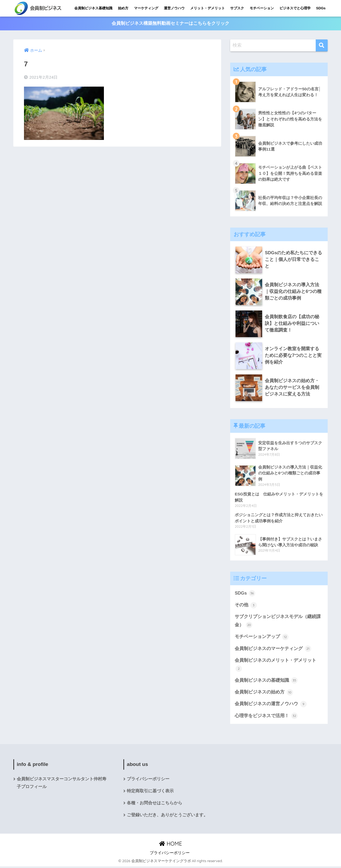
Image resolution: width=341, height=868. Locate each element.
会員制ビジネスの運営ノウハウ (271, 705)
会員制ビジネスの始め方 (264, 693)
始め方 (123, 8)
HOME (170, 845)
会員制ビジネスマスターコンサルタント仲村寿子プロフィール (62, 784)
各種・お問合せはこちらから (155, 805)
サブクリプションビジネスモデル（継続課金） (278, 622)
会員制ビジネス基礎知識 (93, 8)
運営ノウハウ (174, 8)
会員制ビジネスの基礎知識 (266, 681)
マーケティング (146, 8)
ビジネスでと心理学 (295, 8)
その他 (246, 605)
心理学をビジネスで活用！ (266, 717)
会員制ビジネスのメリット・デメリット (275, 666)
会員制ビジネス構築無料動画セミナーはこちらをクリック (170, 24)
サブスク (237, 8)
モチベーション (262, 8)
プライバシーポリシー (148, 780)
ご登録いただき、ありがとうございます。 (167, 817)
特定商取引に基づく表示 (150, 793)
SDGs (321, 8)
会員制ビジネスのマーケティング (273, 649)
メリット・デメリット (208, 8)
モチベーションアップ (262, 637)
